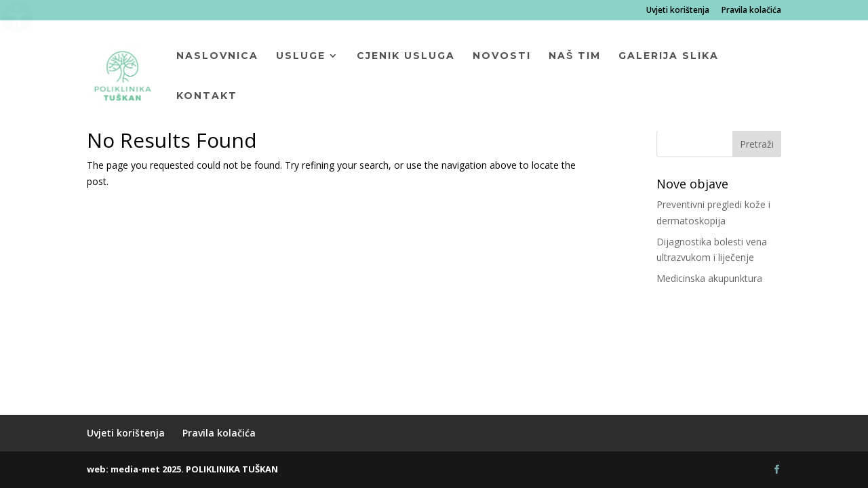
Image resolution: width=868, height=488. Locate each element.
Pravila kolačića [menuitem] (751, 11)
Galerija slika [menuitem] (669, 56)
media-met (135, 469)
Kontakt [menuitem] (207, 96)
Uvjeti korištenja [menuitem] (678, 11)
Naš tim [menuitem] (575, 56)
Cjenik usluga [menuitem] (406, 56)
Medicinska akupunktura (709, 278)
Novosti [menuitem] (502, 56)
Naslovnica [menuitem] (217, 56)
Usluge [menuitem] (301, 56)
